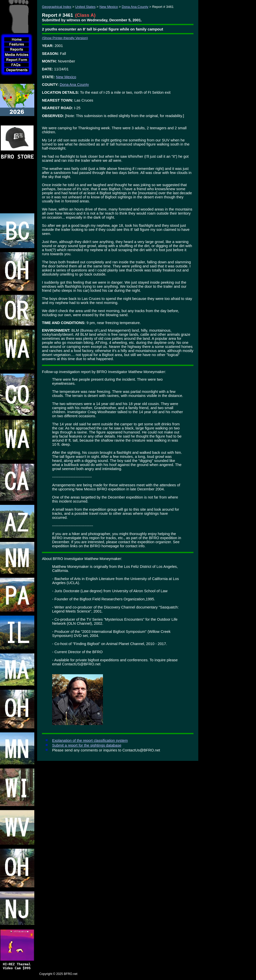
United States (85, 7)
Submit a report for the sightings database (87, 745)
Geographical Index (57, 7)
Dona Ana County (135, 7)
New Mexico (109, 7)
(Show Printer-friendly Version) (65, 38)
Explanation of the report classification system (90, 741)
